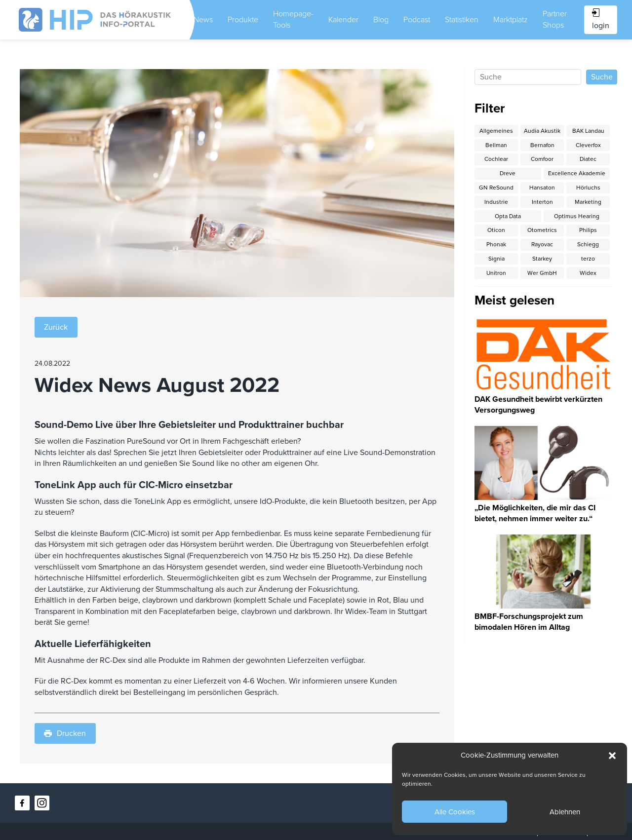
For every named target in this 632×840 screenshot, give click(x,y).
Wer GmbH (542, 273)
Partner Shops (555, 19)
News (203, 20)
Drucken (65, 733)
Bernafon (542, 145)
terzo (588, 259)
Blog (381, 20)
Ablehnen (565, 812)
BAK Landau (588, 131)
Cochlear (496, 159)
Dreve (508, 173)
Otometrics (542, 230)
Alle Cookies (455, 812)
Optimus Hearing (577, 216)
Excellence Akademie (577, 173)
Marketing (588, 202)
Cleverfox (588, 145)
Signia (496, 259)
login (601, 19)
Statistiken (462, 20)
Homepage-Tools (293, 19)
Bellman (496, 145)
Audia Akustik (542, 131)
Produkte (243, 20)
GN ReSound (496, 188)
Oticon (496, 230)
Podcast (417, 20)
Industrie (496, 202)
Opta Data (508, 216)
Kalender (343, 20)
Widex (588, 273)
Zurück (56, 327)
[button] (612, 756)
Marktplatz (511, 20)
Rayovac (542, 244)
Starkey (542, 259)
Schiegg (588, 244)
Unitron (496, 273)
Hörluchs (588, 188)
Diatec (588, 159)
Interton (542, 202)
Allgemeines (496, 131)
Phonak (496, 244)
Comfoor (542, 159)
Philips (588, 230)
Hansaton (542, 188)
